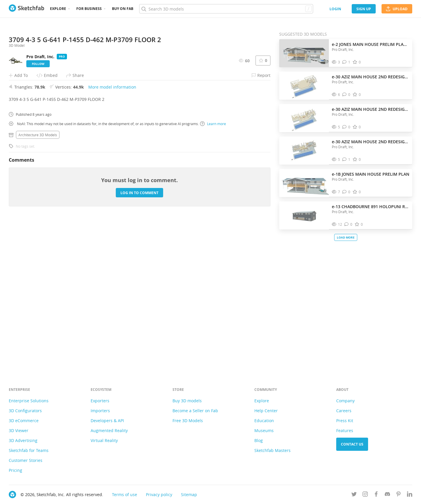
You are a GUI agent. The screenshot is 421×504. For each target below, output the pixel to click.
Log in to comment (139, 339)
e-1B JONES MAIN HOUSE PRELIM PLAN (371, 174)
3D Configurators (25, 411)
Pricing (15, 470)
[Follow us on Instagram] (365, 495)
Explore (58, 9)
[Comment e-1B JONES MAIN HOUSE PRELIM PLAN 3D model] (346, 192)
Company (345, 401)
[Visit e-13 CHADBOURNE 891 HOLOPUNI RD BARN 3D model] (304, 215)
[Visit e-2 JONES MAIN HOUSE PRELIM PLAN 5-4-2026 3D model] (304, 53)
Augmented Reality (109, 430)
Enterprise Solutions (29, 401)
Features (345, 430)
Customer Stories (26, 460)
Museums (264, 430)
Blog (259, 440)
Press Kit (345, 421)
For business (89, 9)
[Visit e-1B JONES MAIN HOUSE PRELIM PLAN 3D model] (304, 183)
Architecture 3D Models (38, 281)
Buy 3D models (187, 401)
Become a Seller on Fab (195, 411)
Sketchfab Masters (272, 450)
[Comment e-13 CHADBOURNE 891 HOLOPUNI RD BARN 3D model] (348, 224)
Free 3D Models (188, 421)
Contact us (352, 444)
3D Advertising (23, 440)
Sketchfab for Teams (29, 450)
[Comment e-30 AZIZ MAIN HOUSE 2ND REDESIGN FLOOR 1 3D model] (346, 159)
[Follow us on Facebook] (376, 495)
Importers (100, 411)
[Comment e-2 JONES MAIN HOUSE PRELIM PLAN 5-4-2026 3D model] (346, 62)
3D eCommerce (24, 421)
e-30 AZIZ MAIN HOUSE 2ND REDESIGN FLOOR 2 (371, 109)
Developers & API (107, 421)
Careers (344, 411)
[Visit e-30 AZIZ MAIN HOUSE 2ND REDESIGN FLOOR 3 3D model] (304, 86)
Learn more (213, 270)
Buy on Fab (123, 9)
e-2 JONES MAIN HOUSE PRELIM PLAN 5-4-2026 (371, 44)
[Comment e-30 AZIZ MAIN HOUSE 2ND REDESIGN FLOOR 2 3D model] (346, 127)
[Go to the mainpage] (26, 9)
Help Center (266, 411)
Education (264, 421)
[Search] (226, 9)
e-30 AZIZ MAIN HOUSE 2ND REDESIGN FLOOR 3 (371, 77)
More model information (112, 233)
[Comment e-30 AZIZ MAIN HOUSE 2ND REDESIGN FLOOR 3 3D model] (346, 95)
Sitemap (189, 494)
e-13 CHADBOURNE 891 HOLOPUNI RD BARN (371, 207)
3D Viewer (19, 430)
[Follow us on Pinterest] (398, 495)
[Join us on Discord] (387, 495)
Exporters (100, 401)
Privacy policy (159, 494)
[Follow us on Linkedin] (410, 495)
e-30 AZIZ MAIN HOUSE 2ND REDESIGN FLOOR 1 (371, 142)
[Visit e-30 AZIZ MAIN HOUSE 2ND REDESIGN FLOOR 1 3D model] (304, 151)
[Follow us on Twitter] (354, 495)
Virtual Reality (104, 440)
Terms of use (125, 494)
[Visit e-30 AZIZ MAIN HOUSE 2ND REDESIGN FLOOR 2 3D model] (304, 118)
